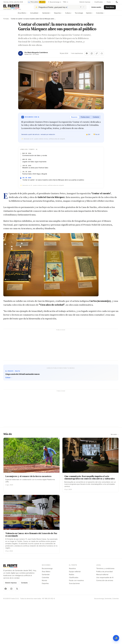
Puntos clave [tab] (85, 119)
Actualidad (35, 15)
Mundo (44, 622)
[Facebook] (6, 630)
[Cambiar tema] (117, 2)
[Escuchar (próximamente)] (102, 55)
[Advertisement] (61, 168)
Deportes (58, 15)
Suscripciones (74, 625)
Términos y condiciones (105, 610)
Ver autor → (115, 476)
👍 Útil (88, 136)
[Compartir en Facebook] (87, 55)
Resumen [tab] (74, 119)
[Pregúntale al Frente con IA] (60, 8)
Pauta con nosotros (76, 622)
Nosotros (72, 610)
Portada (6, 21)
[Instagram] (11, 630)
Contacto (24, 624)
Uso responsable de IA (105, 619)
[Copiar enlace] (97, 55)
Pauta (109, 2)
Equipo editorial (75, 613)
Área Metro (22, 15)
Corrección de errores (105, 622)
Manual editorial (102, 616)
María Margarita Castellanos (38, 54)
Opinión (89, 15)
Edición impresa (85, 2)
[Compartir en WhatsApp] (92, 55)
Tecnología (79, 15)
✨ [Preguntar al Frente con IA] (116, 638)
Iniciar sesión (96, 8)
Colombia (100, 15)
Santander (47, 15)
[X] (17, 630)
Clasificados (98, 2)
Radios (72, 616)
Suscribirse (110, 8)
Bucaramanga (47, 610)
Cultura (68, 15)
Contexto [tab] (96, 119)
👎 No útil (96, 136)
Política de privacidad (104, 613)
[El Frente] (17, 8)
